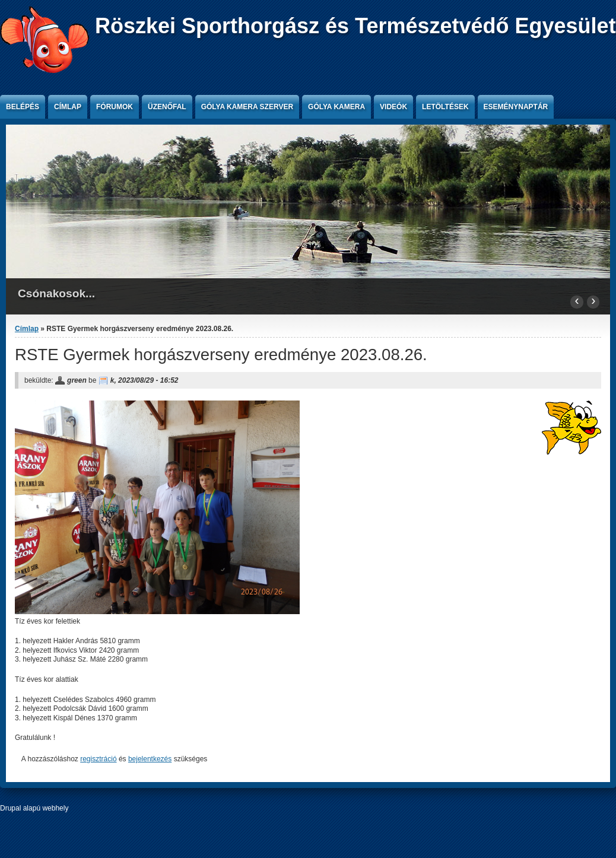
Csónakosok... (56, 293)
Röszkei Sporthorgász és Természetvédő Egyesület (355, 26)
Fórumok (115, 107)
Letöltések (445, 107)
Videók (393, 107)
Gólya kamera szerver (247, 107)
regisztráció (98, 759)
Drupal (10, 808)
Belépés (23, 107)
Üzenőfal (167, 107)
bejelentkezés (150, 759)
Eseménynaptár (516, 107)
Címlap (68, 107)
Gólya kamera (336, 107)
